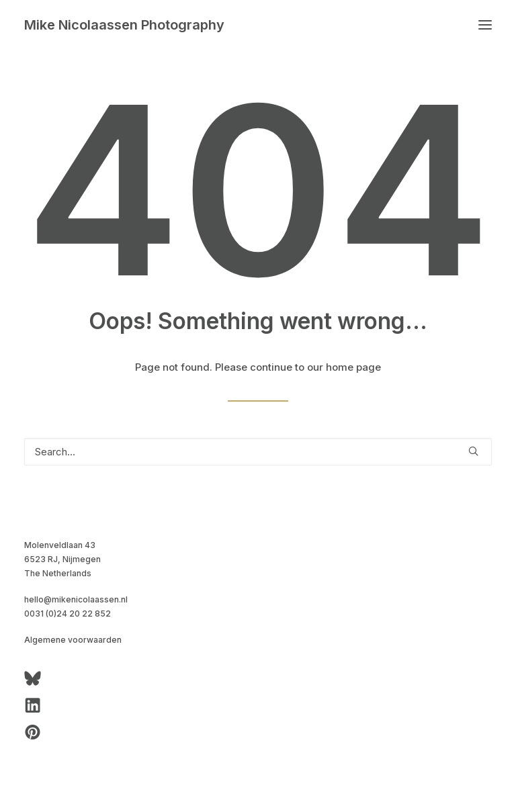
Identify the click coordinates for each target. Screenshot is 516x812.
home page (353, 367)
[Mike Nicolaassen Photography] (124, 25)
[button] (485, 25)
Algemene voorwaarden (73, 640)
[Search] (258, 452)
